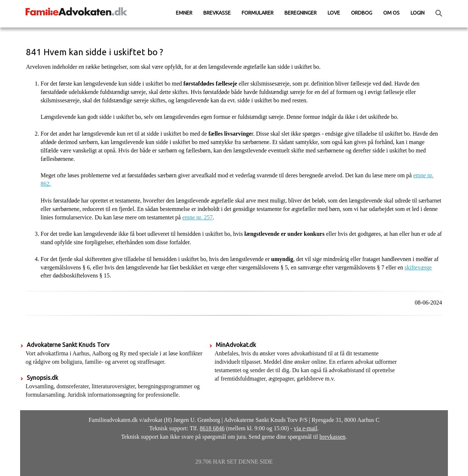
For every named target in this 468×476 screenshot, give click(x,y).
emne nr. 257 (197, 217)
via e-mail (306, 428)
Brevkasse (217, 13)
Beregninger (301, 13)
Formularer (258, 13)
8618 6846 (212, 428)
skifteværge (418, 267)
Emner (184, 13)
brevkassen (333, 437)
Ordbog (362, 13)
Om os (391, 13)
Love (334, 13)
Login (418, 13)
